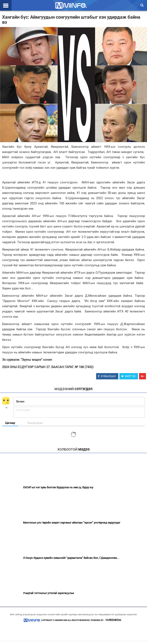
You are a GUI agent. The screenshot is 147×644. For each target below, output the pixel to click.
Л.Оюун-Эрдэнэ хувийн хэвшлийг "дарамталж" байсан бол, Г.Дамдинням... (71, 558)
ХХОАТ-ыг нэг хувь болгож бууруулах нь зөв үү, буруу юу (58, 487)
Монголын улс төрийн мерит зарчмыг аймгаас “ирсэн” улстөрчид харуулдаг (72, 523)
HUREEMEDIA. (114, 620)
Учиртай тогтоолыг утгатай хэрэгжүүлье (48, 593)
